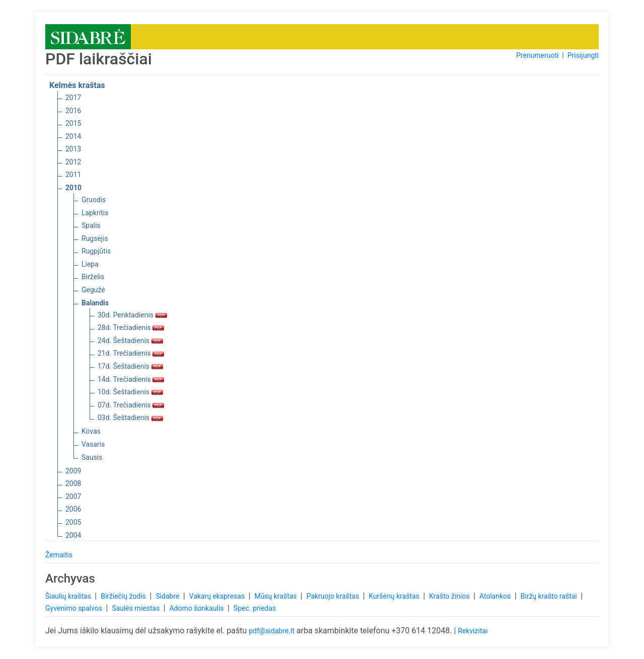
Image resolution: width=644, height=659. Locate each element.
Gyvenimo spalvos (75, 608)
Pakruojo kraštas (334, 596)
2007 (73, 497)
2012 (73, 162)
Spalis (91, 225)
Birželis (93, 277)
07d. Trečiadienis (131, 405)
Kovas (91, 431)
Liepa (90, 264)
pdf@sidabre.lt (271, 631)
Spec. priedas (255, 608)
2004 (73, 535)
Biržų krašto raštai (550, 596)
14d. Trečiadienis (131, 379)
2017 (73, 98)
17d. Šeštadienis (130, 366)
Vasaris (93, 444)
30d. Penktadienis (132, 315)
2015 (73, 123)
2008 (73, 483)
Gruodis (94, 200)
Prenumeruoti (537, 55)
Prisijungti (583, 55)
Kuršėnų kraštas (395, 596)
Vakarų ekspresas (218, 596)
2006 (73, 509)
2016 (73, 111)
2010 (73, 188)
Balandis (95, 303)
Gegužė (93, 290)
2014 (73, 136)
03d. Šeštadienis (130, 418)
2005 (73, 522)
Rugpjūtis (96, 251)
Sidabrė (168, 596)
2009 (73, 471)
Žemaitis (59, 555)
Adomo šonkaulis (198, 608)
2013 (73, 149)
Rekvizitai (473, 631)
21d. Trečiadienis (131, 353)
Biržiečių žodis (124, 596)
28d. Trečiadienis (131, 327)
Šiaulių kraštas (69, 596)
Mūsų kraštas (277, 596)
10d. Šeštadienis (130, 392)
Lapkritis (95, 213)
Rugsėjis (95, 238)
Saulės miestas (136, 608)
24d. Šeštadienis (130, 341)
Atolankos (496, 596)
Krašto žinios (450, 596)
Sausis (92, 457)
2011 (73, 175)
